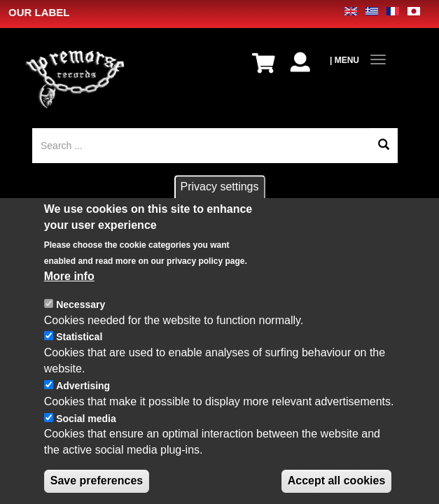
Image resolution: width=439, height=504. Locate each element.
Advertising (83, 403)
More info (69, 294)
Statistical (79, 354)
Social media (86, 435)
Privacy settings (219, 204)
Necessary (81, 321)
